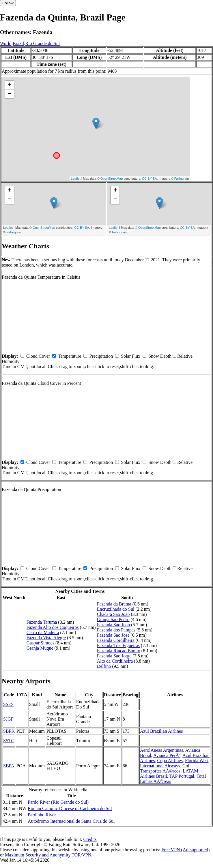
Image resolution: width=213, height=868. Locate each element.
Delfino (104, 666)
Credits (90, 839)
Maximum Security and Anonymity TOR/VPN (48, 855)
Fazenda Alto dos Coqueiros (53, 627)
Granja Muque (40, 648)
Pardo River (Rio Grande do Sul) (58, 802)
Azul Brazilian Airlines (161, 731)
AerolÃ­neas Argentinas (161, 750)
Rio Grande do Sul (43, 43)
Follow (8, 3)
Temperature (70, 356)
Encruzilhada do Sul (116, 609)
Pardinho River (42, 815)
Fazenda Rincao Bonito (119, 651)
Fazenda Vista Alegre (46, 638)
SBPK (9, 731)
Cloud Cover (38, 356)
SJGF (8, 719)
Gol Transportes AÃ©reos (165, 768)
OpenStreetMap (112, 179)
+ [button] (10, 85)
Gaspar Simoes (40, 643)
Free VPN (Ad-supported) (185, 850)
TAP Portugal (182, 776)
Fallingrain (182, 179)
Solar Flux (131, 356)
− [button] (10, 94)
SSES (8, 704)
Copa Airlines (170, 761)
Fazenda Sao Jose (113, 635)
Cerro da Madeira (43, 632)
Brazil (18, 43)
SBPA (9, 766)
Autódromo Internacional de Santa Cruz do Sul (71, 821)
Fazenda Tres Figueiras (118, 645)
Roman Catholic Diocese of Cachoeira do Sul (70, 808)
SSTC (9, 741)
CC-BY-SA (150, 179)
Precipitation (101, 356)
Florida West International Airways (174, 763)
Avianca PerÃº (167, 755)
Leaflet (76, 179)
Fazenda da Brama (114, 604)
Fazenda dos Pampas (116, 630)
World (6, 43)
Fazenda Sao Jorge (114, 656)
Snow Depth (160, 356)
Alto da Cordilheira (115, 661)
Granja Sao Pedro (113, 619)
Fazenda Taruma (42, 622)
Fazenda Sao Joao (114, 625)
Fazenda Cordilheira (116, 640)
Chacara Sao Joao (113, 614)
